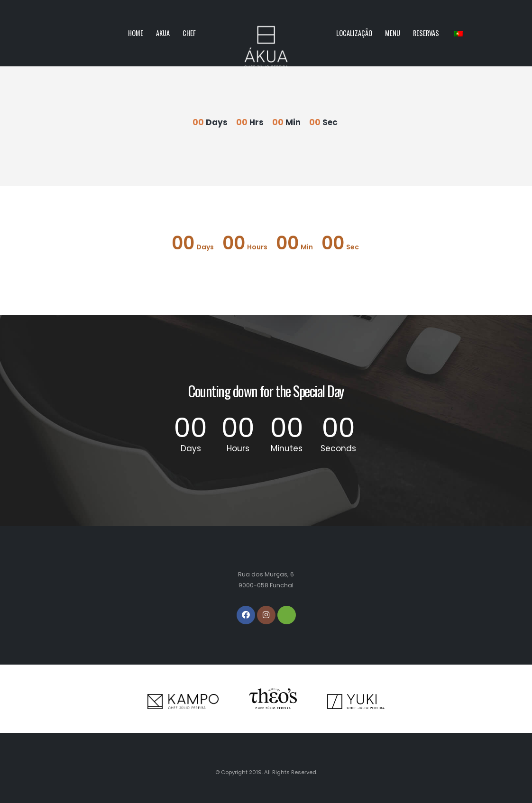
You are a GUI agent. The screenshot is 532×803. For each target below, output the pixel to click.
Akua (163, 33)
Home (136, 33)
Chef (189, 33)
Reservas (426, 33)
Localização (354, 33)
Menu (393, 33)
